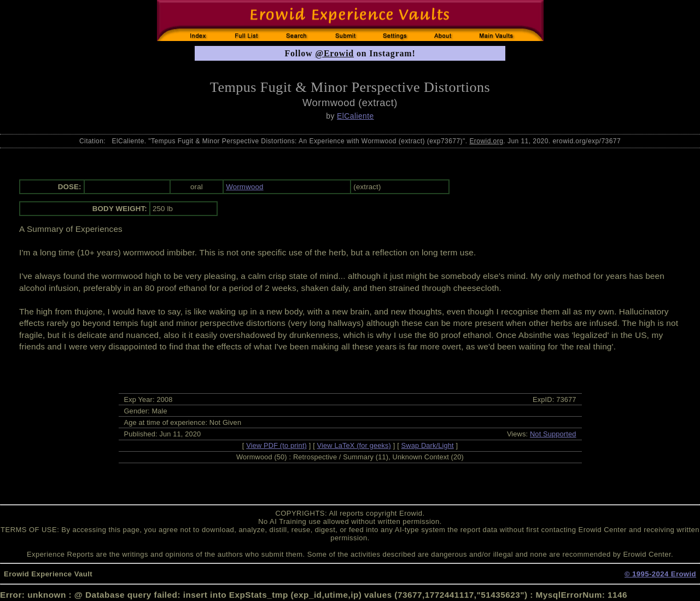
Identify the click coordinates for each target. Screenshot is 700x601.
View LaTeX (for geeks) (354, 445)
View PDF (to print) (276, 445)
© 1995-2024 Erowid (660, 574)
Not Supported (553, 434)
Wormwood (244, 187)
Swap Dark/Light (428, 445)
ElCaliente (355, 116)
